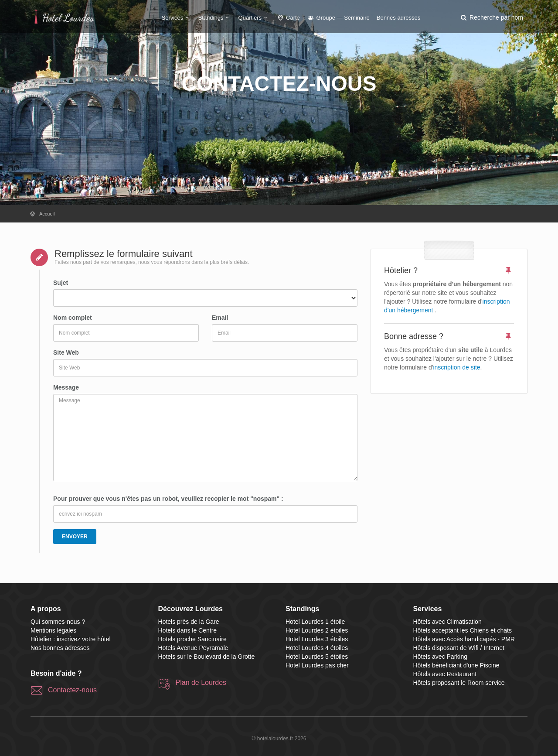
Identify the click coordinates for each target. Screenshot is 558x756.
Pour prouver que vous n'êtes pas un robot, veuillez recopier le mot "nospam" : (168, 499)
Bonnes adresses (398, 18)
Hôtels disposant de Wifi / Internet (459, 648)
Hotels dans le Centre (188, 630)
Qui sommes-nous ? (58, 622)
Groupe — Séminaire (338, 18)
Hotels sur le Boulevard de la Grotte (207, 657)
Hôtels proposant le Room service (459, 683)
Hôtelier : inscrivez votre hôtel (71, 639)
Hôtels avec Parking (441, 657)
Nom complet (73, 318)
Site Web (66, 352)
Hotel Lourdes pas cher (317, 665)
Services (177, 18)
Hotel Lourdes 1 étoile (315, 622)
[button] (491, 17)
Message (66, 387)
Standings (215, 18)
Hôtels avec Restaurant (445, 674)
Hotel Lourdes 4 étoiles (317, 648)
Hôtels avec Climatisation (447, 622)
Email (220, 318)
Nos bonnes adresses (60, 648)
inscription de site (456, 367)
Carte (288, 18)
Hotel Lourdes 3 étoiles (317, 639)
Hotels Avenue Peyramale (193, 648)
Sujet (61, 283)
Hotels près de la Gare (189, 622)
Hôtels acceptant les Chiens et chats (463, 630)
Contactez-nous (72, 690)
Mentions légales (53, 630)
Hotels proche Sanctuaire (192, 639)
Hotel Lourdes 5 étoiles (317, 657)
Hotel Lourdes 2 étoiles (317, 630)
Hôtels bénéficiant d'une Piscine (456, 665)
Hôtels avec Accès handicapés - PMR (464, 639)
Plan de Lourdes (201, 682)
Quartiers (254, 18)
